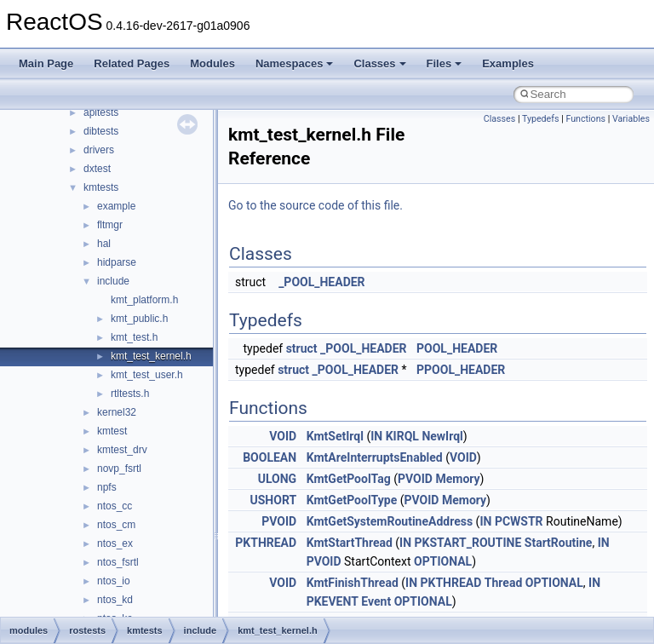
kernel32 (117, 412)
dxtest (97, 169)
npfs (107, 487)
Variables (631, 119)
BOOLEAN (270, 457)
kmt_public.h (139, 319)
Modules (212, 63)
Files (445, 63)
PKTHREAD (266, 543)
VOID (283, 436)
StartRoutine (559, 543)
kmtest (112, 431)
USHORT (274, 500)
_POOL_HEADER (321, 282)
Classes (379, 63)
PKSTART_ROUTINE (468, 543)
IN (376, 436)
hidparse (117, 262)
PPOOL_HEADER (461, 370)
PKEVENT (333, 601)
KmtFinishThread (353, 583)
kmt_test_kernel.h (151, 356)
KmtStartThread (350, 543)
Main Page (46, 63)
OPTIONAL (443, 561)
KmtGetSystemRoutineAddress (390, 521)
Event (376, 601)
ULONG (277, 479)
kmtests (101, 187)
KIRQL (402, 436)
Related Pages (132, 63)
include (113, 281)
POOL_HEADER (457, 348)
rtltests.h (130, 394)
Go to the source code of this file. (316, 205)
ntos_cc (115, 506)
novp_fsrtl (119, 469)
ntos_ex (115, 543)
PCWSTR (519, 521)
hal (104, 244)
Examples (508, 63)
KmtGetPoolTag (349, 479)
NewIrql (442, 436)
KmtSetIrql (335, 436)
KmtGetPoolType (352, 500)
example (116, 206)
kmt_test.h (134, 337)
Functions (585, 119)
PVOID (415, 479)
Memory (457, 479)
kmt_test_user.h (147, 375)
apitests (101, 112)
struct (302, 348)
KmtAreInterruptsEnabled (375, 457)
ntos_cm (116, 525)
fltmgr (110, 225)
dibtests (101, 131)
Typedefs (541, 119)
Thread (503, 583)
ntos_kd (115, 600)
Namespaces (295, 63)
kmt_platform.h (144, 300)
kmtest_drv (122, 450)
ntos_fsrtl (118, 562)
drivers (99, 150)
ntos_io (114, 581)
